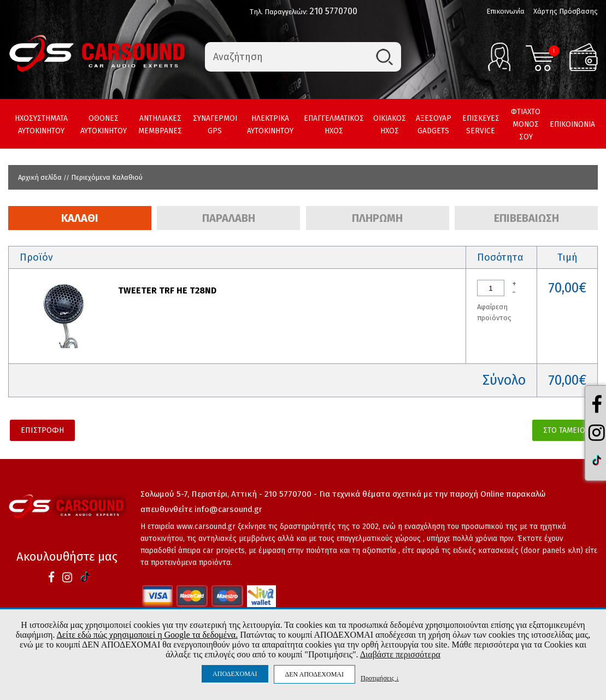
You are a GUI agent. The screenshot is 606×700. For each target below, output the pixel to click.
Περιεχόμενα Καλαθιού (107, 177)
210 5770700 (333, 11)
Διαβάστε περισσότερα (400, 654)
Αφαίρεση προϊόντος (494, 312)
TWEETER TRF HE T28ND (167, 290)
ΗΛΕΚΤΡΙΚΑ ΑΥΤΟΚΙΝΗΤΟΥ (270, 125)
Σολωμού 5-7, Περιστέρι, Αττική (199, 494)
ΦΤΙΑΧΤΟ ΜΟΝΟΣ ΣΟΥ (526, 124)
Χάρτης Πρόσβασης (566, 11)
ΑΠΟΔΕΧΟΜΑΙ (235, 674)
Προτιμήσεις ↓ (380, 678)
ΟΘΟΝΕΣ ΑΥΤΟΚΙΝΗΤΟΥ (104, 125)
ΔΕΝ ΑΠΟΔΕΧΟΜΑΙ (314, 674)
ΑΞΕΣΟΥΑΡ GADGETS (434, 125)
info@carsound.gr (228, 509)
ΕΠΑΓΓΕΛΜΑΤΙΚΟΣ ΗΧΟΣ (334, 125)
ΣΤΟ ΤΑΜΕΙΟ (564, 430)
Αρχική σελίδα (40, 177)
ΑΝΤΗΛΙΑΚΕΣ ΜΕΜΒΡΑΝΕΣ (160, 125)
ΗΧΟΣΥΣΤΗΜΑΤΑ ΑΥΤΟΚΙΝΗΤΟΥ (41, 125)
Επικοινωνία (505, 11)
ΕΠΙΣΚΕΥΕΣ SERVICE (481, 125)
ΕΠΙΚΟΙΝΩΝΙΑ (572, 124)
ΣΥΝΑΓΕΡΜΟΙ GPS (215, 125)
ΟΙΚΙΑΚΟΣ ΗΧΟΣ (390, 125)
